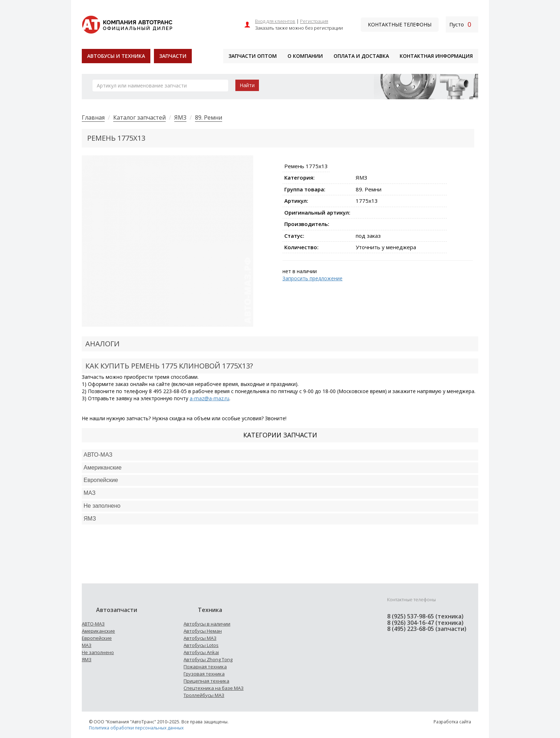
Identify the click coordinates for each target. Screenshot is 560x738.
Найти (247, 85)
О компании (305, 56)
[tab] (280, 455)
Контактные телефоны (400, 24)
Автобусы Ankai (201, 652)
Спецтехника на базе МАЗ (214, 688)
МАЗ (87, 645)
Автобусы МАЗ (200, 638)
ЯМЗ (180, 117)
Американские (102, 468)
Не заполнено (102, 506)
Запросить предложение (312, 278)
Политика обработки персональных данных (136, 728)
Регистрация (314, 21)
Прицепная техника (206, 681)
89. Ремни (209, 117)
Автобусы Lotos (201, 645)
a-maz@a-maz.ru (209, 398)
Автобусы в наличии (207, 624)
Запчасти (173, 56)
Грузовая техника (204, 674)
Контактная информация (436, 56)
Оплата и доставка (361, 56)
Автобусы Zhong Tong (208, 659)
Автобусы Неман (203, 631)
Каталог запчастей (139, 117)
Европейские (101, 480)
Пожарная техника (205, 667)
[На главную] (127, 24)
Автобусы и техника (116, 56)
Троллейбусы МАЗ (204, 695)
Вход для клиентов (275, 21)
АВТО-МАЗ (98, 455)
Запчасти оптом (253, 56)
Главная (93, 117)
